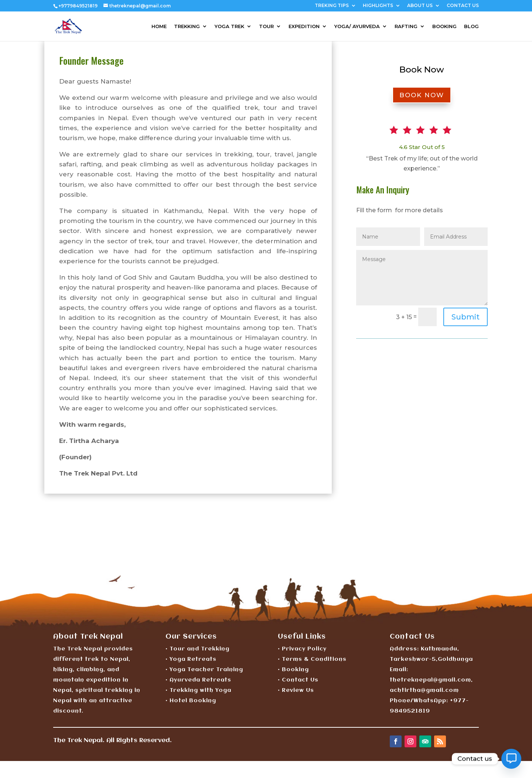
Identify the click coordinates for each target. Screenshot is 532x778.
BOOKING (444, 26)
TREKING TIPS (332, 6)
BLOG (471, 26)
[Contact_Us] (511, 759)
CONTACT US (463, 6)
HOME (159, 26)
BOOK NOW (422, 95)
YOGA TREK (229, 26)
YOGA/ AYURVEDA (357, 26)
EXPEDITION (304, 26)
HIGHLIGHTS (378, 6)
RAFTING (406, 26)
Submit (465, 317)
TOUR (266, 26)
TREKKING (187, 26)
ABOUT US (420, 6)
